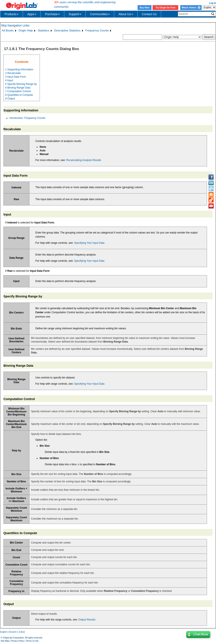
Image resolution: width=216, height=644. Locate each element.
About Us (126, 14)
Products (11, 14)
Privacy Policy (18, 641)
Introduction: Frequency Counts (27, 118)
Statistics (43, 30)
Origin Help (26, 30)
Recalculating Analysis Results (84, 160)
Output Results (87, 620)
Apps (32, 14)
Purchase (52, 14)
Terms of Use (32, 641)
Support (75, 14)
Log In (213, 3)
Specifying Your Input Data (89, 243)
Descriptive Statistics (67, 30)
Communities (100, 14)
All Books (8, 30)
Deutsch (13, 632)
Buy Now (145, 7)
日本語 (22, 632)
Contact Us (149, 14)
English (4, 632)
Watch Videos (191, 7)
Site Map (5, 641)
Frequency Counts (97, 30)
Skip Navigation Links (15, 25)
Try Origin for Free (166, 7)
